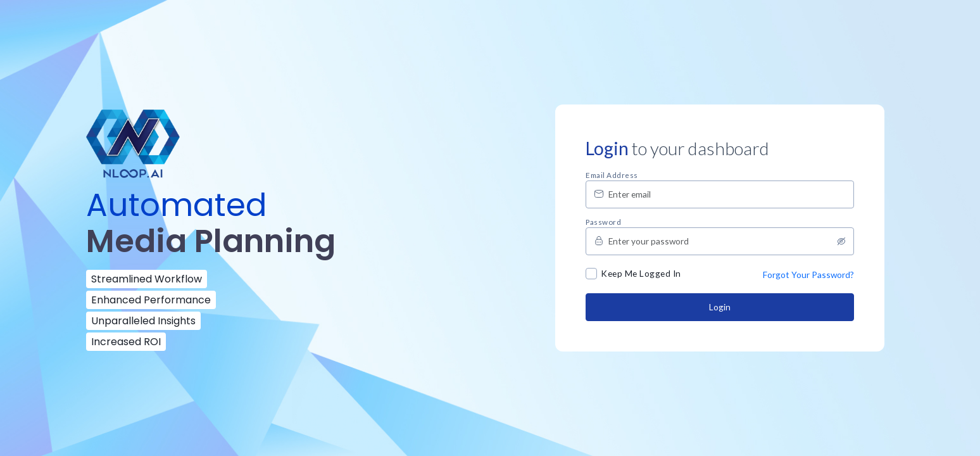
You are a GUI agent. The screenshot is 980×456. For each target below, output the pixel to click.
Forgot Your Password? (808, 275)
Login (720, 307)
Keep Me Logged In (641, 273)
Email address (612, 175)
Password (603, 222)
